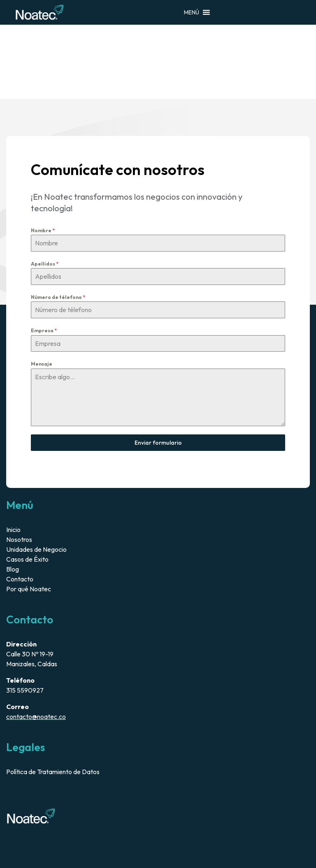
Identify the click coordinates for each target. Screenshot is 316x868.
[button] (192, 12)
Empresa (44, 330)
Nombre (43, 230)
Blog (13, 569)
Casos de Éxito (27, 559)
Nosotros (19, 539)
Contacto (20, 579)
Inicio (13, 530)
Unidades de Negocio (36, 549)
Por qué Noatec (29, 589)
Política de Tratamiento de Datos (53, 772)
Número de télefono (58, 297)
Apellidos (45, 264)
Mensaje (42, 364)
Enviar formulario (158, 443)
